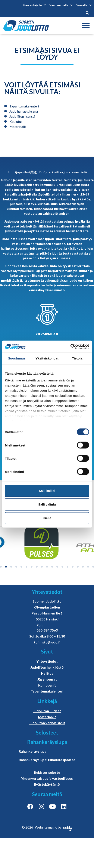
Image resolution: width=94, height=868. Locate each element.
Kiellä (47, 518)
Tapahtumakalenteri (47, 691)
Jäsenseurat (47, 679)
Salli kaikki (47, 491)
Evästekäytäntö (47, 784)
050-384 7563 (47, 630)
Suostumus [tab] (17, 358)
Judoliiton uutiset (47, 711)
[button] (86, 26)
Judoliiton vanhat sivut (47, 723)
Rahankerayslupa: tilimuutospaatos (47, 760)
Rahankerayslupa (33, 751)
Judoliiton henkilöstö (47, 667)
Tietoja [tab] (77, 358)
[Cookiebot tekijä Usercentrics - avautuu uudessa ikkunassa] (70, 346)
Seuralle (84, 5)
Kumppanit (47, 685)
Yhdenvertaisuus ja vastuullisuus (47, 778)
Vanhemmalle (61, 5)
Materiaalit (47, 717)
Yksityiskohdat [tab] (47, 358)
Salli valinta (47, 504)
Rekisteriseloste (47, 772)
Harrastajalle (34, 5)
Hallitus (47, 673)
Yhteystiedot (47, 661)
